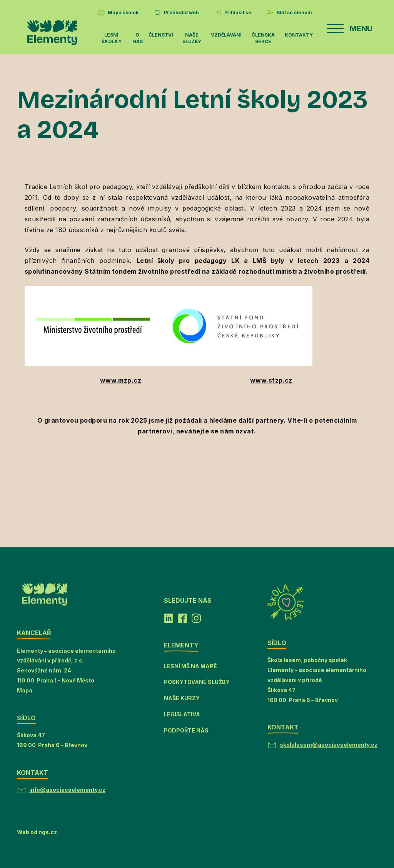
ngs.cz (48, 832)
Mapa (25, 690)
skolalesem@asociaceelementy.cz (329, 745)
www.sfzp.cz (271, 380)
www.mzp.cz (121, 380)
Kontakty (299, 35)
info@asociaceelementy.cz (67, 790)
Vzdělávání (226, 35)
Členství (161, 35)
